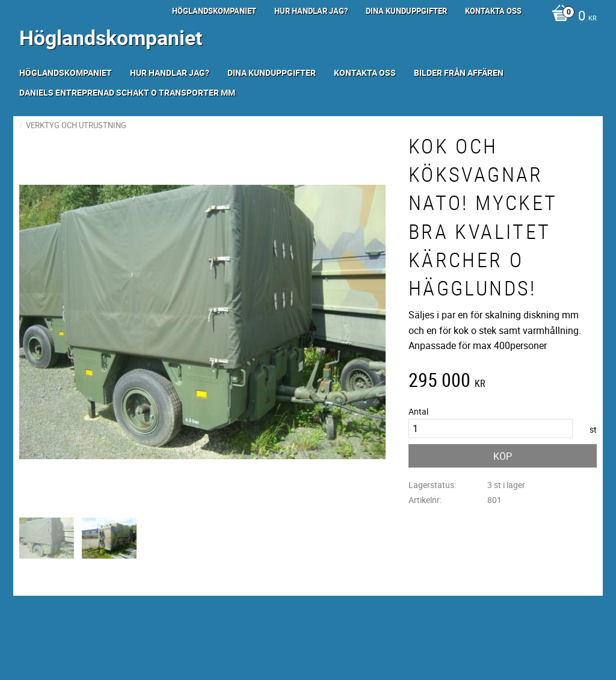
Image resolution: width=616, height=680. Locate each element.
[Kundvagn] (571, 17)
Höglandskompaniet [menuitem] (214, 11)
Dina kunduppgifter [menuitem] (406, 11)
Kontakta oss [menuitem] (493, 11)
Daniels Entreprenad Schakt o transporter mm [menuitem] (127, 92)
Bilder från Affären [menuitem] (459, 73)
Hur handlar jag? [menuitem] (311, 11)
